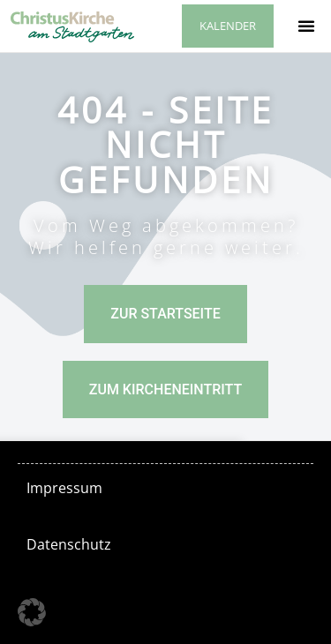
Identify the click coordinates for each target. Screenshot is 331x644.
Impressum (64, 488)
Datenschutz (69, 544)
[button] (306, 26)
